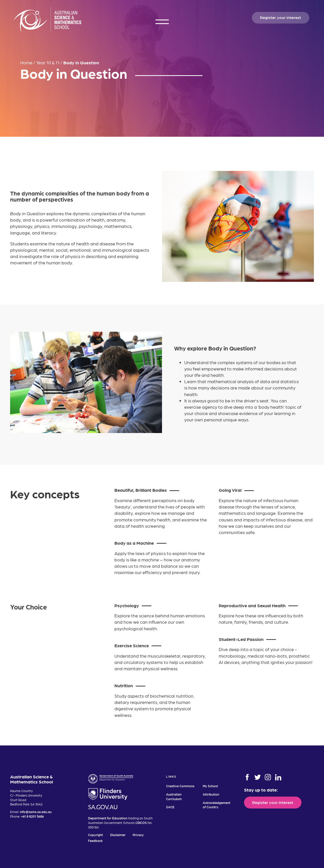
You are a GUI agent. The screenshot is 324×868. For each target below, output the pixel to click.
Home (26, 62)
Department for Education (108, 818)
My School (210, 786)
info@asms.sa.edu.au (36, 812)
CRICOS (141, 823)
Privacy (138, 835)
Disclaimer (118, 835)
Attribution (211, 794)
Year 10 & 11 (48, 62)
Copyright (96, 835)
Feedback (95, 841)
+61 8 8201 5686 (32, 816)
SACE (170, 807)
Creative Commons (180, 786)
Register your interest (280, 17)
